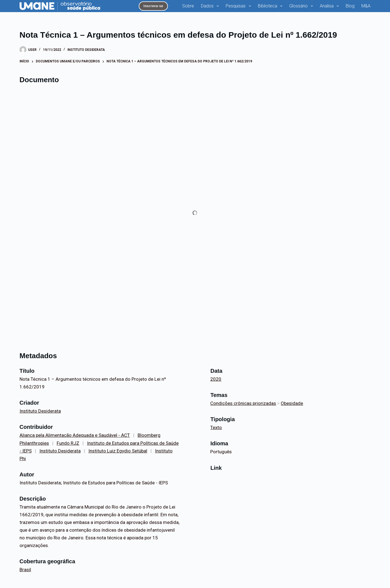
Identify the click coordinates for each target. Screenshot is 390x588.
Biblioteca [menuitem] (271, 6)
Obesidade (292, 403)
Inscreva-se (153, 6)
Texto (216, 427)
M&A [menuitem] (366, 6)
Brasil (25, 570)
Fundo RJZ (68, 443)
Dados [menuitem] (211, 6)
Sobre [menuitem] (188, 6)
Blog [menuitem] (350, 6)
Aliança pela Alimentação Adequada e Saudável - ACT (75, 435)
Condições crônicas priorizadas (243, 403)
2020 (216, 379)
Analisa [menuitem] (330, 6)
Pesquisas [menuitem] (239, 6)
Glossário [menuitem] (302, 6)
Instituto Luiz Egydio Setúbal (118, 451)
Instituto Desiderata (86, 50)
